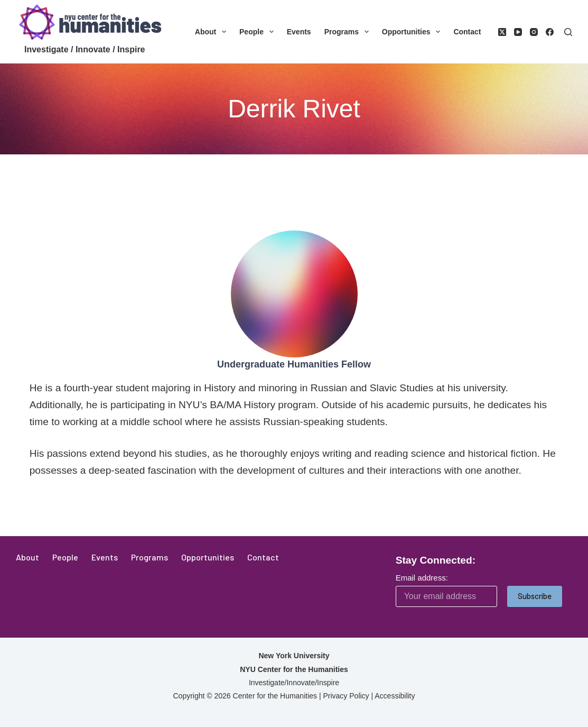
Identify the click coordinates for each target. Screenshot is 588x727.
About (213, 32)
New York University (294, 656)
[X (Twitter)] (502, 32)
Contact (467, 32)
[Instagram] (534, 32)
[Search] (568, 32)
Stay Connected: (436, 560)
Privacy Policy (346, 696)
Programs (349, 32)
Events (299, 32)
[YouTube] (518, 32)
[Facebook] (550, 32)
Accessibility (395, 696)
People (259, 32)
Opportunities (413, 32)
